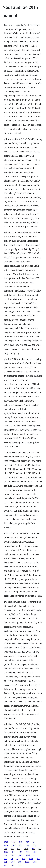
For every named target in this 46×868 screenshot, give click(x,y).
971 (19, 849)
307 (38, 859)
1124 (28, 855)
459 (5, 855)
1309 (27, 862)
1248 (31, 859)
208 (21, 845)
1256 (6, 852)
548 (21, 842)
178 (34, 845)
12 (17, 859)
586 (27, 852)
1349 (13, 845)
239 (5, 849)
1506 (6, 842)
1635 (26, 849)
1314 (35, 862)
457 (12, 849)
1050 (13, 862)
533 (27, 845)
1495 (20, 852)
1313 (13, 855)
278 (35, 855)
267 (20, 862)
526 (5, 859)
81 (34, 842)
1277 (6, 865)
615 (27, 842)
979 (13, 865)
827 (40, 849)
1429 (14, 842)
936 (24, 859)
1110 (6, 845)
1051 (35, 852)
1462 (20, 855)
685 (13, 852)
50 (12, 859)
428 (33, 849)
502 (5, 862)
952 (20, 865)
